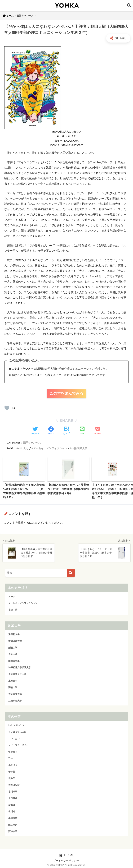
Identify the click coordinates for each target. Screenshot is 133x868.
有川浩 (12, 811)
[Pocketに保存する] (98, 431)
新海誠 (12, 804)
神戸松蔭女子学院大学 (20, 667)
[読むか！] (7, 408)
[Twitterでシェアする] (35, 431)
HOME (67, 855)
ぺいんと (23, 448)
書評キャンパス (32, 443)
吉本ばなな (14, 785)
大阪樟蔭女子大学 (17, 674)
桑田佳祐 (13, 818)
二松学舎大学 (15, 700)
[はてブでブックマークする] (66, 431)
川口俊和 (13, 798)
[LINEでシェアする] (82, 431)
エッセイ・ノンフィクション (50, 448)
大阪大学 (13, 654)
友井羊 (12, 778)
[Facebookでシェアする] (51, 431)
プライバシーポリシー (66, 860)
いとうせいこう (16, 725)
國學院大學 (14, 660)
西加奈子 (13, 831)
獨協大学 (13, 687)
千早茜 (12, 771)
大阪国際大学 (79, 448)
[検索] (71, 572)
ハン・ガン (14, 738)
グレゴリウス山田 (17, 731)
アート (12, 596)
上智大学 (13, 680)
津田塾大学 (14, 634)
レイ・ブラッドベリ (18, 745)
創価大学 (13, 647)
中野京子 (13, 751)
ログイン (40, 523)
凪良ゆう (13, 765)
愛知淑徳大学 (15, 641)
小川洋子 (13, 791)
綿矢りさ (13, 824)
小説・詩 (13, 609)
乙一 (11, 758)
